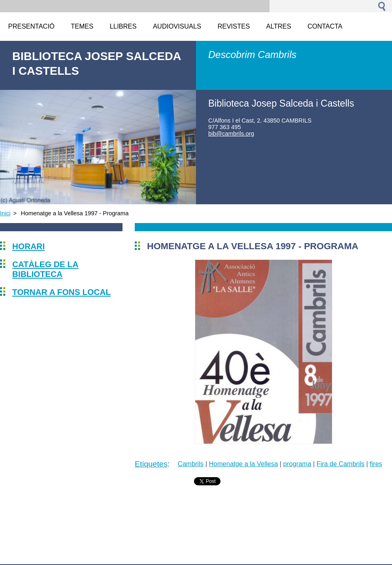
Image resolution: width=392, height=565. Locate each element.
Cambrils (190, 464)
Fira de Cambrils (340, 464)
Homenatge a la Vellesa (244, 464)
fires (376, 464)
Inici (5, 213)
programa (297, 464)
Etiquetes (151, 464)
